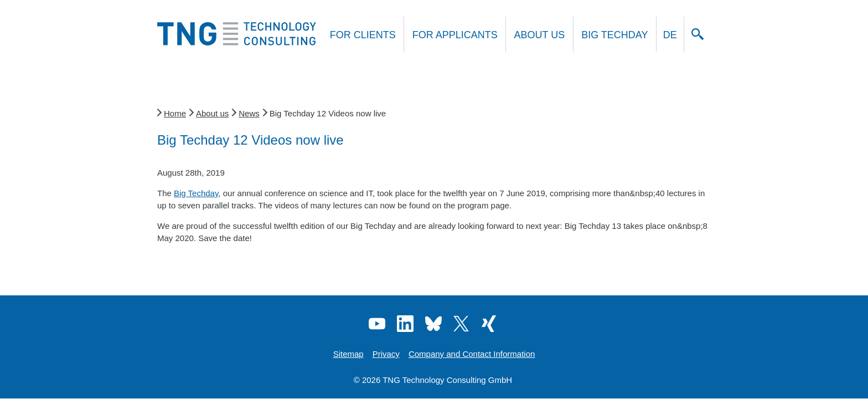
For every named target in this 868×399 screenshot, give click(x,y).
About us (540, 35)
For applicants (455, 35)
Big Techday (614, 35)
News (249, 113)
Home (175, 113)
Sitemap (348, 354)
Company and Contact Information (472, 354)
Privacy (386, 354)
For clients (363, 35)
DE (670, 35)
